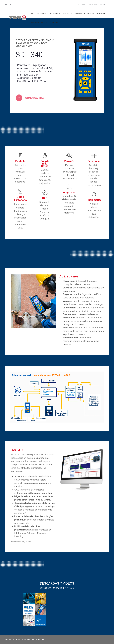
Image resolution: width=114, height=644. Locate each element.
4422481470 (84, 4)
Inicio (33, 13)
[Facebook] (6, 4)
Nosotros (44, 22)
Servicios (90, 13)
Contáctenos (54, 22)
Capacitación (100, 13)
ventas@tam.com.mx (98, 4)
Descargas (35, 22)
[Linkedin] (10, 4)
